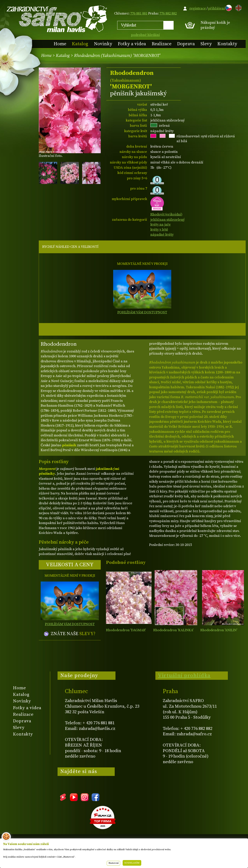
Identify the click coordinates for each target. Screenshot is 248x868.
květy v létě (159, 230)
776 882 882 (168, 13)
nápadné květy (162, 235)
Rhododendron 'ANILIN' (219, 630)
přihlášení (217, 8)
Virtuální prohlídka (184, 676)
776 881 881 (139, 13)
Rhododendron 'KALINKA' (173, 630)
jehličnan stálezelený (167, 220)
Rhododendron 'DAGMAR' (126, 630)
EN (238, 7)
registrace (198, 8)
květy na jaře (161, 224)
